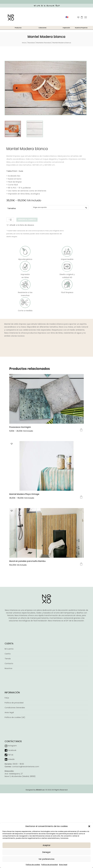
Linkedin (11, 759)
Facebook (12, 750)
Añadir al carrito (27, 220)
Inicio (24, 43)
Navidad (31, 43)
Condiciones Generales (15, 708)
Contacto (9, 663)
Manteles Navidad (44, 43)
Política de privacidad (50, 865)
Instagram (12, 746)
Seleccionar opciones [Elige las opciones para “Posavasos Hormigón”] (81, 430)
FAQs (7, 698)
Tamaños (12, 208)
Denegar (46, 852)
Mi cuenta (9, 649)
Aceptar (47, 845)
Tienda (8, 659)
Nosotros (8, 668)
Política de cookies (33, 865)
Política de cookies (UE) (15, 717)
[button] (89, 826)
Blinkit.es (40, 790)
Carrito (8, 654)
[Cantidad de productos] (10, 220)
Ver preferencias (46, 859)
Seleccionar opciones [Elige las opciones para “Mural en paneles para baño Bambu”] (81, 564)
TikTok (11, 755)
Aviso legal (63, 865)
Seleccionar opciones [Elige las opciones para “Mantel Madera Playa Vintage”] (81, 497)
